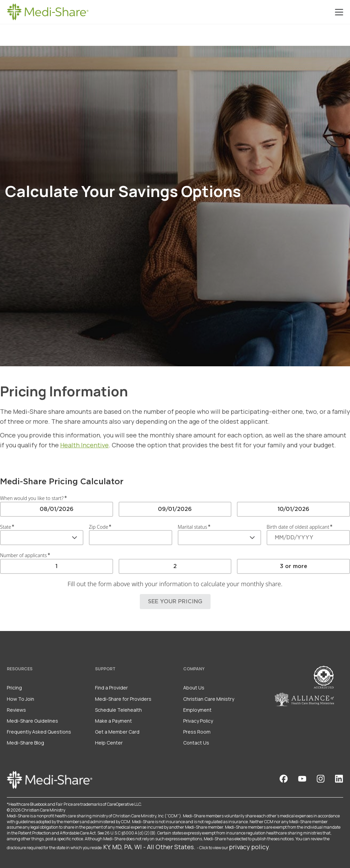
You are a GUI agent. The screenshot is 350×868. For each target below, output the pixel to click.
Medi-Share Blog (25, 743)
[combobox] (42, 538)
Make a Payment (113, 721)
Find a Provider (111, 688)
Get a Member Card (117, 732)
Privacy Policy (198, 721)
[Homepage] (48, 12)
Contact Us (196, 743)
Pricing (14, 688)
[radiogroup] (175, 509)
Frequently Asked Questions (39, 732)
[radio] (57, 509)
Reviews (16, 710)
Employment (197, 710)
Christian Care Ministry (209, 699)
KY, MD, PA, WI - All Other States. (149, 847)
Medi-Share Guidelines (32, 721)
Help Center (109, 743)
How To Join (21, 699)
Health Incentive (84, 445)
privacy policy (249, 847)
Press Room (197, 732)
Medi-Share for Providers (123, 699)
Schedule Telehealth (118, 710)
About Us (194, 688)
